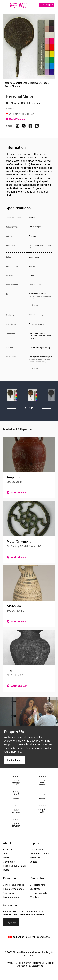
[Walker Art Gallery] (16, 809)
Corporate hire (37, 885)
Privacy (9, 963)
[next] (46, 409)
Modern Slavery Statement (29, 963)
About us (8, 850)
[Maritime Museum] (42, 795)
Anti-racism (9, 893)
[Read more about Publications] (41, 363)
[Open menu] (5, 5)
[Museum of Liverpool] (16, 781)
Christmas (35, 889)
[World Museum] (42, 781)
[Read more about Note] (41, 300)
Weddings (35, 897)
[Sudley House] (42, 809)
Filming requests (38, 893)
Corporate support (39, 854)
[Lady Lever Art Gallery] (16, 823)
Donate (33, 862)
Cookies (50, 963)
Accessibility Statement (30, 966)
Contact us (9, 862)
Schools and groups (13, 885)
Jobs (6, 854)
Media (6, 858)
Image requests (11, 897)
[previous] (12, 409)
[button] (12, 397)
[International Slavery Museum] (16, 795)
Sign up (11, 922)
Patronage (35, 858)
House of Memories (13, 889)
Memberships (37, 850)
